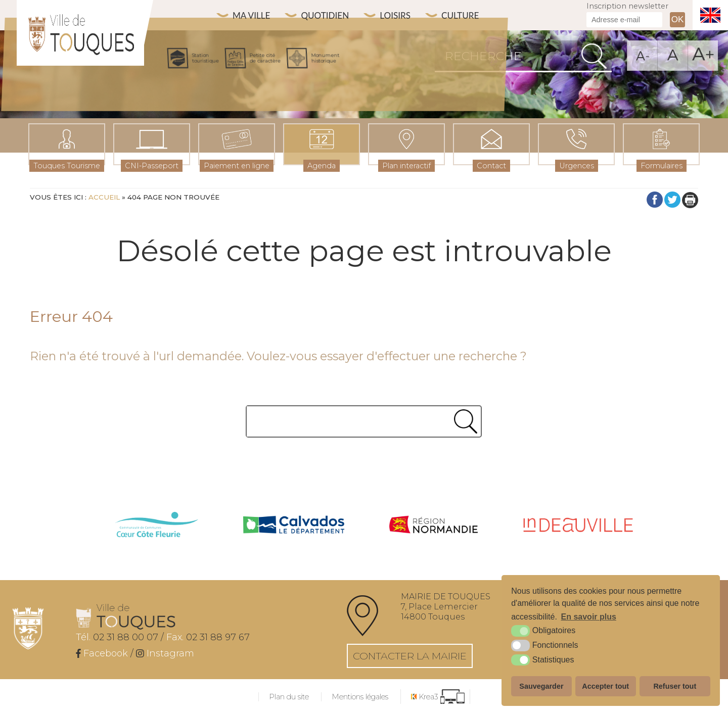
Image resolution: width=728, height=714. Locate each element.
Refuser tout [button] (675, 686)
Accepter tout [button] (605, 686)
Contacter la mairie (410, 656)
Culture (474, 15)
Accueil (104, 197)
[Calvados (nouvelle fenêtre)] (294, 526)
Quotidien (331, 15)
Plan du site (289, 697)
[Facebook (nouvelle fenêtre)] (102, 653)
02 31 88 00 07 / (120, 637)
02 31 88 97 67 (208, 637)
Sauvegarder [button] (541, 686)
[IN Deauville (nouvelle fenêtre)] (578, 526)
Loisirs (406, 15)
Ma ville (253, 15)
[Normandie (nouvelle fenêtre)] (434, 526)
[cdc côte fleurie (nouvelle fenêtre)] (157, 526)
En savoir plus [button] (589, 617)
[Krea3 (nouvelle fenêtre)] (438, 697)
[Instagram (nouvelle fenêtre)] (165, 653)
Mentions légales (360, 697)
